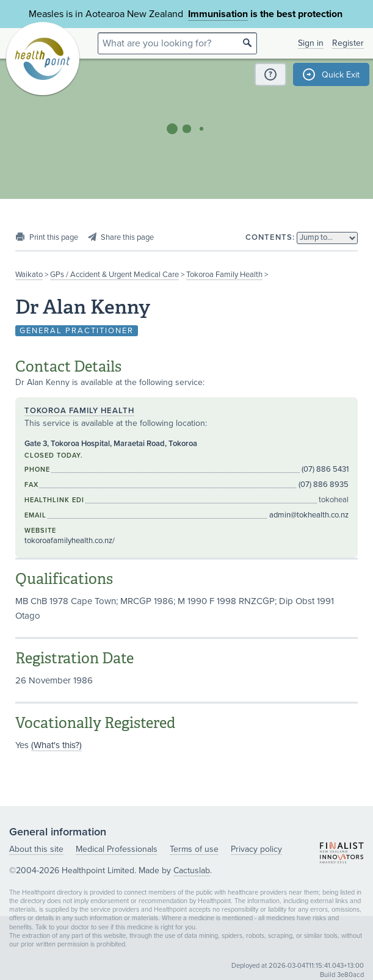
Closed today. (54, 456)
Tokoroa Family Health (224, 275)
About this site (36, 849)
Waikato (29, 275)
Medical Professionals (117, 849)
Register (348, 43)
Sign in (311, 43)
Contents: (270, 237)
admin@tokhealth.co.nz (309, 515)
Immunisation (218, 14)
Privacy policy (256, 849)
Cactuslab (192, 870)
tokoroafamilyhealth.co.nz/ (70, 541)
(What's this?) (56, 745)
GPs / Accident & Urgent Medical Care (114, 275)
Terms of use (194, 849)
